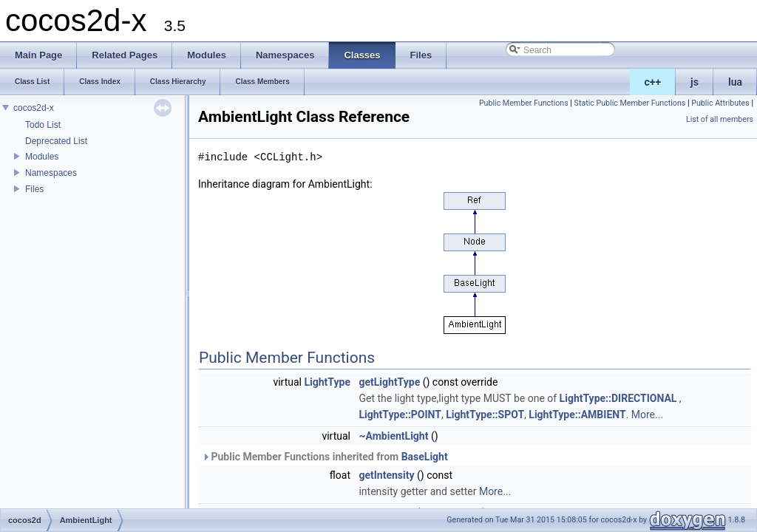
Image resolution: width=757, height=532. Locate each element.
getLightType (389, 382)
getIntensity (386, 475)
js (695, 82)
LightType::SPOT (485, 415)
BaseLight (425, 457)
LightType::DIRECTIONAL (618, 398)
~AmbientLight (393, 436)
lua (735, 82)
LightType (327, 382)
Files (34, 189)
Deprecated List (56, 141)
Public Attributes (720, 103)
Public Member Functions (524, 103)
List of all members (720, 119)
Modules (42, 157)
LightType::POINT (400, 415)
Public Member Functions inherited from (325, 457)
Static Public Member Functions (630, 103)
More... (647, 415)
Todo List (43, 125)
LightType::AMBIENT (577, 415)
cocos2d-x (34, 108)
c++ (653, 82)
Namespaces (51, 173)
